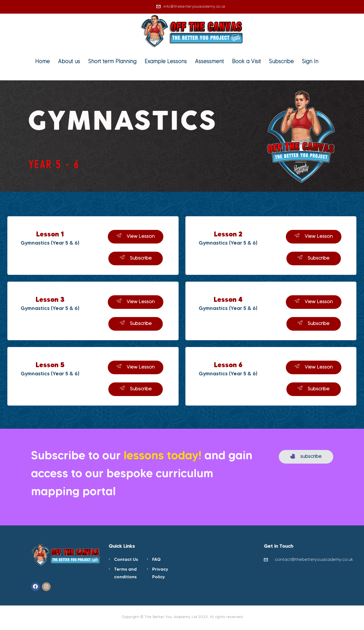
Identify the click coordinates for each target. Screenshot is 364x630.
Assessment (209, 61)
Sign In (310, 61)
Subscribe (281, 61)
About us (69, 61)
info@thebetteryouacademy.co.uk (195, 6)
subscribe (306, 456)
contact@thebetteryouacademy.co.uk (314, 559)
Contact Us (126, 559)
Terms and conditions (125, 573)
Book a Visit (246, 61)
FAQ (156, 559)
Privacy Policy (160, 573)
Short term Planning (112, 61)
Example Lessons (166, 61)
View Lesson (136, 236)
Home (42, 61)
